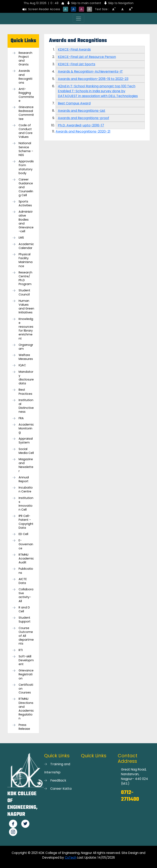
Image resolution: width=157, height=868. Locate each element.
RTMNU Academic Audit (26, 559)
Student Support (25, 620)
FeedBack (58, 780)
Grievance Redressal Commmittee (26, 113)
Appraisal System (26, 441)
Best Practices (25, 392)
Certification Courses (26, 689)
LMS (21, 238)
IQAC (22, 365)
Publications (26, 571)
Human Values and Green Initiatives (26, 307)
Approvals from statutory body (26, 167)
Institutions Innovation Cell (26, 504)
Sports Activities (25, 203)
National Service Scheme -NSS (26, 149)
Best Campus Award (74, 103)
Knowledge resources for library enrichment (26, 329)
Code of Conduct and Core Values (26, 131)
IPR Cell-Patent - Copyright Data (26, 522)
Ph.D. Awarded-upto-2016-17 (81, 125)
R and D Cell (24, 609)
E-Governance (26, 544)
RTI (21, 650)
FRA (21, 418)
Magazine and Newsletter (26, 465)
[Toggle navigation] (78, 19)
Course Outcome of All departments (26, 636)
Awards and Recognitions (25, 77)
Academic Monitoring (26, 428)
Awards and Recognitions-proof (84, 118)
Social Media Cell (26, 451)
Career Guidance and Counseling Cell (26, 187)
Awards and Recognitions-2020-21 (83, 131)
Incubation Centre (26, 490)
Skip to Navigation (121, 3)
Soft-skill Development (26, 660)
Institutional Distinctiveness (26, 406)
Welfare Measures (26, 357)
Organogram (26, 347)
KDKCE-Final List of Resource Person (87, 57)
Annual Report (24, 479)
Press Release (24, 727)
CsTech (71, 857)
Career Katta (61, 789)
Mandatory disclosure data (26, 378)
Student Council (24, 292)
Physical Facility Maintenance (26, 260)
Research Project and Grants (25, 59)
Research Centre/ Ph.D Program (25, 278)
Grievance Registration (26, 674)
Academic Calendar (26, 246)
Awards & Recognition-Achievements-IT (90, 71)
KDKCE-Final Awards (74, 49)
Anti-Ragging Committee (26, 95)
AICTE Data (23, 581)
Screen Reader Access (44, 9)
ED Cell (23, 534)
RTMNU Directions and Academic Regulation (26, 709)
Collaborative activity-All (26, 595)
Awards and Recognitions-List (82, 111)
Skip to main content (86, 3)
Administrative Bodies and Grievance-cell (26, 222)
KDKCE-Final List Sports (77, 64)
